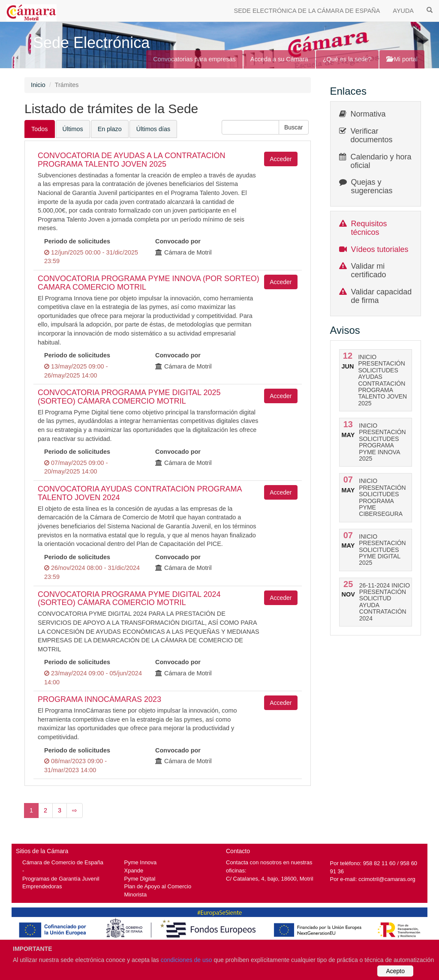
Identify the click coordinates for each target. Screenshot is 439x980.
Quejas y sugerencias (372, 186)
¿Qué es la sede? (347, 59)
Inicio (38, 85)
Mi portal (402, 59)
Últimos (73, 129)
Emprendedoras (42, 886)
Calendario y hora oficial (381, 161)
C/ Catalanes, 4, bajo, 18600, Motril (270, 879)
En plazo (110, 129)
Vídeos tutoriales (380, 249)
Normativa (368, 114)
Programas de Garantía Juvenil (61, 879)
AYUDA (403, 11)
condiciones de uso (186, 960)
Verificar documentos (372, 135)
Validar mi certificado (369, 270)
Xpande (134, 871)
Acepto (395, 971)
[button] (294, 127)
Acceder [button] (281, 159)
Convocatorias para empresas (194, 59)
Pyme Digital (140, 879)
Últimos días (153, 129)
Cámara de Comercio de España (63, 862)
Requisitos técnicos (369, 228)
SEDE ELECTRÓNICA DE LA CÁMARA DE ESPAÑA (307, 11)
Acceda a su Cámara (279, 59)
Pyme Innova (141, 862)
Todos (40, 129)
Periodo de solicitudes (77, 241)
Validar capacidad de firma (382, 296)
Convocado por (178, 241)
